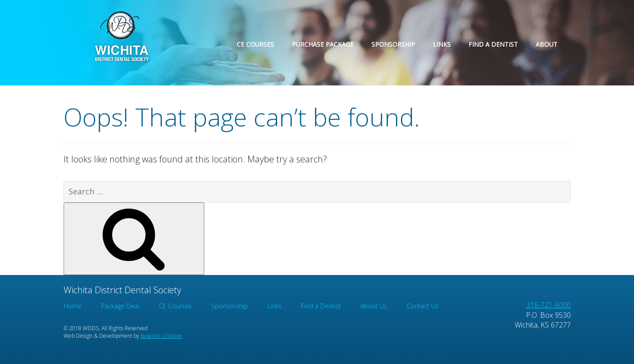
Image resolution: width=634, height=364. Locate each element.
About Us (374, 306)
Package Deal (120, 306)
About (547, 44)
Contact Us (423, 306)
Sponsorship (393, 44)
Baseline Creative (162, 336)
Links (442, 44)
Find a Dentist (493, 44)
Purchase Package (323, 44)
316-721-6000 (549, 305)
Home (73, 306)
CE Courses (255, 44)
